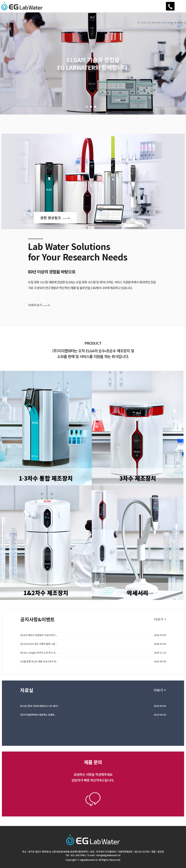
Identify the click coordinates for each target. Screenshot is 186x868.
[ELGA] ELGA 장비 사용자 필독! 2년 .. (39, 648)
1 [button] (87, 107)
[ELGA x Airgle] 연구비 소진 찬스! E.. (39, 657)
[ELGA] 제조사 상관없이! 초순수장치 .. (39, 639)
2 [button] (91, 107)
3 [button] (95, 107)
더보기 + (160, 623)
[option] (93, 63)
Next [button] (19, 85)
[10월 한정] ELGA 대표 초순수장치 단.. (39, 665)
